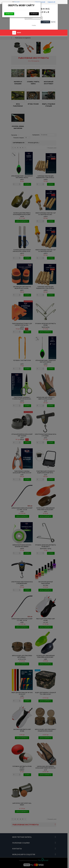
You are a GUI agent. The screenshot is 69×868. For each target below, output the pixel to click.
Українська (9, 14)
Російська (34, 14)
